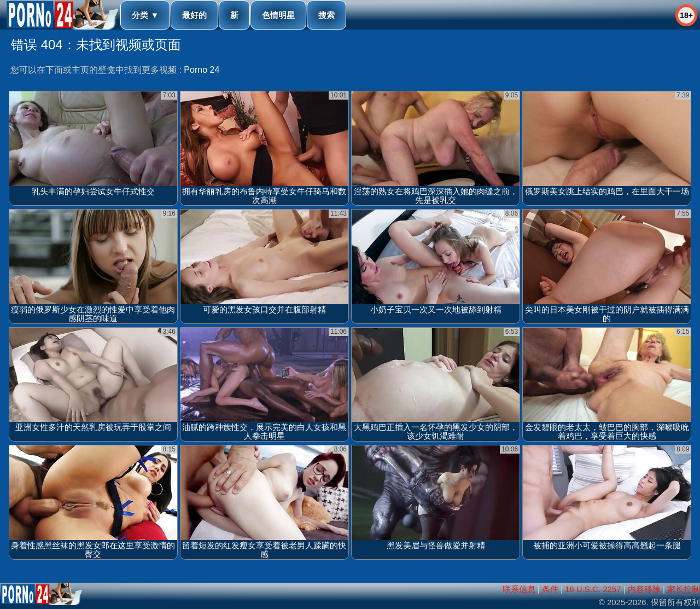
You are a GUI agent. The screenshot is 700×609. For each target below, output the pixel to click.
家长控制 (684, 589)
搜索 (326, 15)
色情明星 (278, 15)
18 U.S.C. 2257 (593, 589)
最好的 (194, 15)
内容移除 (644, 589)
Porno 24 (202, 70)
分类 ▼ (145, 15)
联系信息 (519, 589)
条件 (550, 589)
